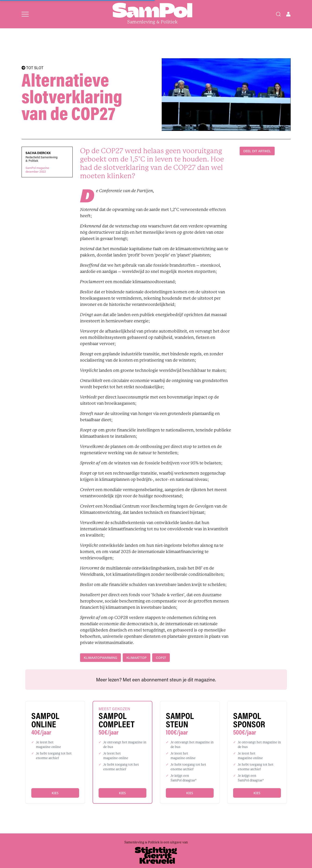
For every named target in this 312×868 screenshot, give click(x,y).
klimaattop (137, 658)
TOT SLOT (32, 68)
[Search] (278, 14)
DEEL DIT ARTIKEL (257, 151)
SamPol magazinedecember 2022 (37, 170)
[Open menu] (25, 14)
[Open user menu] (288, 14)
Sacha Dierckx (38, 153)
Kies (55, 793)
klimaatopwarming (100, 658)
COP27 (161, 658)
